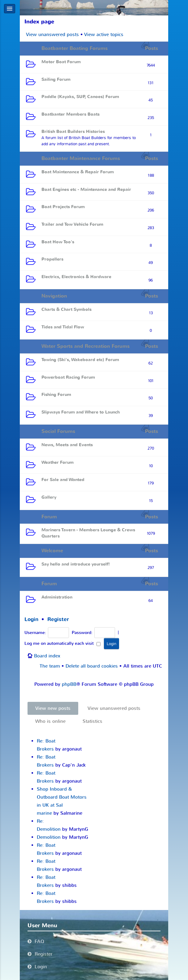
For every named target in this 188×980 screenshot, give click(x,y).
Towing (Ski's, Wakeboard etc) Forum (80, 360)
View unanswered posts (52, 35)
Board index (47, 656)
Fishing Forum (56, 395)
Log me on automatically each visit (62, 644)
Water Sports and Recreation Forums (85, 346)
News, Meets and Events (67, 445)
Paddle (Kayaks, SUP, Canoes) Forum (80, 97)
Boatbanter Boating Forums (75, 48)
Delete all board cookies (92, 666)
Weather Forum (58, 462)
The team (50, 666)
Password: (82, 633)
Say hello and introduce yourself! (76, 564)
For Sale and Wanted (63, 480)
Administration (57, 597)
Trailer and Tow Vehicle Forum (72, 224)
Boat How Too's (58, 242)
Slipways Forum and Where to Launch (81, 412)
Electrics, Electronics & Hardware (76, 277)
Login (31, 619)
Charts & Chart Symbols (66, 309)
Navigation (54, 296)
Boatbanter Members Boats (70, 114)
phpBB (69, 684)
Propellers (52, 259)
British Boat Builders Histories (73, 132)
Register (58, 619)
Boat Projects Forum (63, 207)
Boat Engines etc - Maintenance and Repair (86, 189)
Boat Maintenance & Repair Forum (78, 172)
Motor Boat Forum (61, 62)
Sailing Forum (56, 79)
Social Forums (58, 431)
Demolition (49, 837)
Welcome (52, 551)
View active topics (104, 35)
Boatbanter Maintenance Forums (81, 159)
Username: (35, 633)
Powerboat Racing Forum (68, 377)
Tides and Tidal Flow (63, 327)
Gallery (49, 497)
